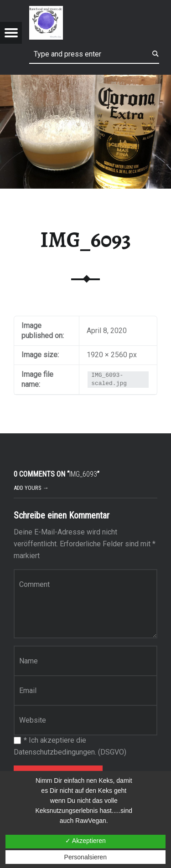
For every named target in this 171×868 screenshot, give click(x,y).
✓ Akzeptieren (85, 841)
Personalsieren (85, 857)
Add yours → (31, 488)
